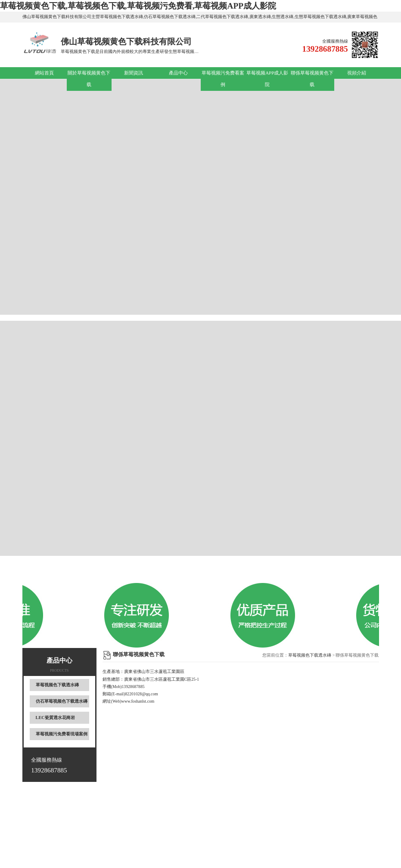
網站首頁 (44, 73)
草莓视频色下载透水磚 (57, 685)
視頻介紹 (357, 73)
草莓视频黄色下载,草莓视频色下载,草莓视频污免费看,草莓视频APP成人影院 (138, 6)
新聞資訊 (134, 73)
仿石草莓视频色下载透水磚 (62, 701)
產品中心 (178, 73)
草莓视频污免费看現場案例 (62, 734)
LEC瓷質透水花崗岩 (55, 718)
